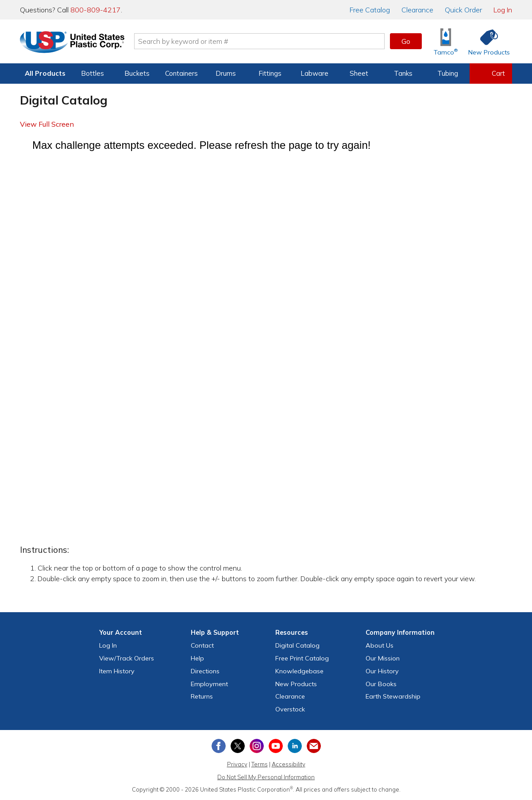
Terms (260, 764)
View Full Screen (47, 124)
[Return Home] (72, 43)
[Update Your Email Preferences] (314, 746)
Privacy (237, 764)
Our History (382, 671)
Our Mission (383, 658)
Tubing (448, 73)
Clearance (417, 10)
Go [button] (406, 41)
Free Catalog (302, 658)
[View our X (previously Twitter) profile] (238, 746)
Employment (209, 684)
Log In (503, 10)
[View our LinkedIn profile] (295, 746)
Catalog (370, 10)
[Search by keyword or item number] (259, 41)
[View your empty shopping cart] (491, 74)
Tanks (403, 73)
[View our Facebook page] (219, 746)
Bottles (93, 73)
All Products (45, 73)
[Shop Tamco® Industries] (446, 41)
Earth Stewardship (393, 696)
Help (197, 658)
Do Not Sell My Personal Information (266, 777)
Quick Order (463, 10)
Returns (202, 696)
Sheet (359, 73)
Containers (181, 73)
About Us (380, 645)
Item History (117, 671)
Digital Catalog (297, 645)
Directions (205, 671)
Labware (314, 73)
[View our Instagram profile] (257, 746)
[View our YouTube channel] (276, 746)
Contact (202, 645)
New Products (296, 684)
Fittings (270, 73)
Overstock (290, 709)
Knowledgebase (299, 671)
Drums (226, 73)
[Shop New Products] (486, 41)
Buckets (137, 73)
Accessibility (289, 764)
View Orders (127, 658)
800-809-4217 (96, 10)
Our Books (381, 684)
